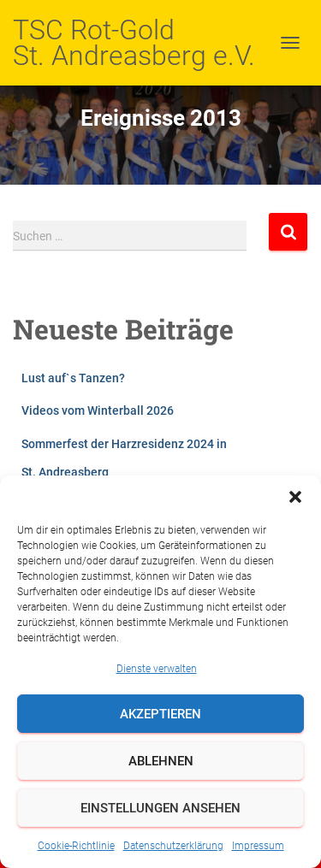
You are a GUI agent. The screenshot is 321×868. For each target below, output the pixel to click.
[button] (295, 497)
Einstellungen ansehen (160, 808)
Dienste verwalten (157, 669)
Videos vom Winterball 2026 (98, 410)
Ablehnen (161, 761)
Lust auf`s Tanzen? (73, 378)
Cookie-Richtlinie (76, 846)
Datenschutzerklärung (173, 846)
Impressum (258, 846)
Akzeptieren (160, 714)
